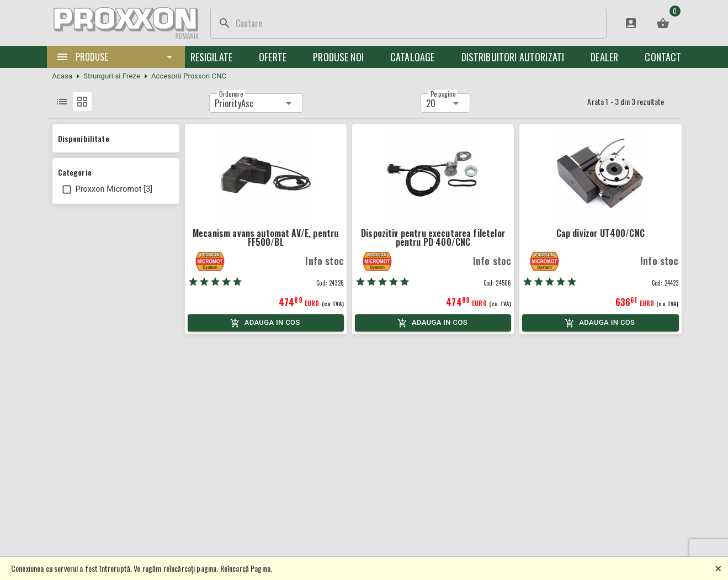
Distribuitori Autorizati (513, 57)
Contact (663, 57)
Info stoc (324, 261)
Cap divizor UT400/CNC (601, 233)
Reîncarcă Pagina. (246, 568)
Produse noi (338, 57)
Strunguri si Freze (112, 76)
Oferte (273, 57)
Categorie (75, 172)
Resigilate (212, 57)
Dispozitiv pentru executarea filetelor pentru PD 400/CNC (433, 238)
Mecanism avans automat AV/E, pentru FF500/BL (265, 238)
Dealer (604, 57)
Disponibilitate (84, 138)
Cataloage (412, 57)
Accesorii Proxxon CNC (189, 76)
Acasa (63, 76)
